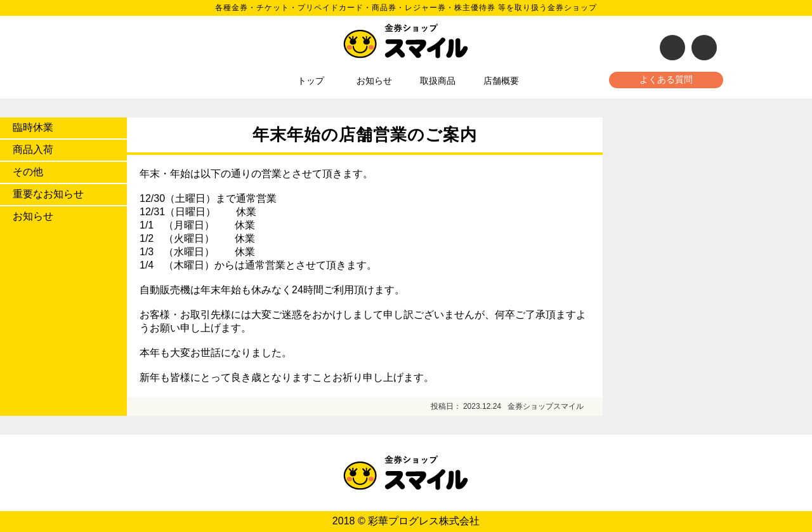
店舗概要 (501, 81)
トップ (311, 81)
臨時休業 (33, 127)
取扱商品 (438, 81)
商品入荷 (33, 150)
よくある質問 (666, 79)
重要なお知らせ (48, 194)
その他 (28, 172)
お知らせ (374, 81)
